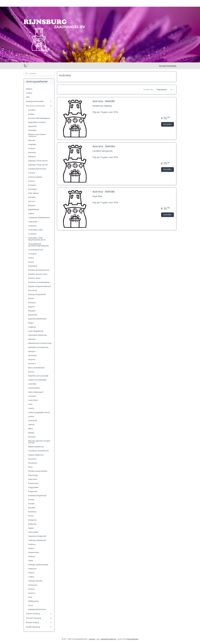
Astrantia (32, 197)
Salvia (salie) (33, 532)
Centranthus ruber (35, 230)
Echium (31, 298)
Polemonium (33, 483)
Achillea (31, 114)
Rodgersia (32, 520)
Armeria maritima (35, 177)
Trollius (31, 577)
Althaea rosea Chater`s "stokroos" (37, 135)
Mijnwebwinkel (133, 639)
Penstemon (33, 463)
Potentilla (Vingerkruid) (37, 496)
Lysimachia (33, 420)
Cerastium (32, 234)
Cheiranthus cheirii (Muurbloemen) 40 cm (37, 239)
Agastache (32, 126)
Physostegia (33, 475)
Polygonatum (33, 487)
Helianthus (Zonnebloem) (38, 347)
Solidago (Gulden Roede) (38, 565)
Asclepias (32, 185)
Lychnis (31, 416)
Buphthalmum (34, 209)
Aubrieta (32, 201)
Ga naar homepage (168, 66)
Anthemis (32, 157)
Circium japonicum (36, 250)
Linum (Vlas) (33, 400)
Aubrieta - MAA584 (103, 146)
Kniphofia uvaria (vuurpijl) (38, 376)
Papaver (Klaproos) (36, 455)
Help (28, 97)
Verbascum (33, 585)
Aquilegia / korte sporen (38, 161)
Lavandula (32, 384)
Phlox (30, 467)
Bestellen (167, 124)
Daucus (31, 262)
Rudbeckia (32, 524)
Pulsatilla (32, 508)
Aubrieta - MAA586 (103, 192)
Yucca (30, 605)
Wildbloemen (33, 601)
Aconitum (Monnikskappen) (39, 118)
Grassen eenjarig (39, 614)
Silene (31, 561)
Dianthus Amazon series (38, 274)
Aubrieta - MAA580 (103, 101)
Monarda (32, 437)
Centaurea (32, 226)
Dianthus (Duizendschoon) (39, 270)
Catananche (33, 222)
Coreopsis (32, 254)
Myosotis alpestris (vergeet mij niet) (39, 442)
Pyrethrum (32, 512)
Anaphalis (32, 144)
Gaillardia (32, 327)
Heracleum (32, 355)
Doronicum (33, 290)
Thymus (31, 573)
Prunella (31, 504)
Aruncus (31, 181)
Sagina (31, 528)
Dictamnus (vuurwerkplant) (39, 282)
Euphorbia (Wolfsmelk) (37, 319)
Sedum (31, 548)
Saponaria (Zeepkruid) (37, 536)
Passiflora (32, 459)
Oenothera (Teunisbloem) (38, 451)
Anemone (32, 152)
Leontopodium (34, 388)
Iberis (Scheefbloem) (36, 368)
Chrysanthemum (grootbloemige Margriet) (38, 245)
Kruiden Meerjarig (39, 627)
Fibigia (31, 323)
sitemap (92, 639)
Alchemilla (32, 130)
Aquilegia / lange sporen (38, 165)
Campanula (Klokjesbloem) (39, 218)
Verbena (32, 589)
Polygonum (33, 491)
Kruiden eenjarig (39, 622)
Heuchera (32, 364)
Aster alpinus (33, 193)
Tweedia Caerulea (35, 581)
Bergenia (32, 205)
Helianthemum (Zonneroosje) (40, 343)
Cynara (31, 258)
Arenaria (32, 173)
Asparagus (33, 189)
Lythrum (31, 425)
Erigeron (32, 307)
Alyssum (32, 140)
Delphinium (33, 266)
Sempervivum (34, 552)
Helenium (32, 339)
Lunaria (31, 408)
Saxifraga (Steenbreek (37, 540)
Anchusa (32, 148)
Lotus (30, 404)
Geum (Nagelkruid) (36, 331)
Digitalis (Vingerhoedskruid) (39, 286)
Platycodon (33, 479)
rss (98, 639)
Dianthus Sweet (34, 278)
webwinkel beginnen (108, 639)
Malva (30, 429)
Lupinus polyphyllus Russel (39, 412)
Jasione (31, 372)
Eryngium (32, 311)
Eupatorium (33, 315)
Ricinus (31, 516)
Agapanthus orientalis (37, 122)
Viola (30, 597)
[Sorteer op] (164, 90)
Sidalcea (32, 556)
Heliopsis (32, 351)
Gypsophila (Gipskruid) (37, 335)
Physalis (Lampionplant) (38, 471)
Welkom (29, 89)
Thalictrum (32, 569)
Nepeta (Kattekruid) (36, 447)
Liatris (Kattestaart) (36, 392)
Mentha (31, 433)
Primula (31, 500)
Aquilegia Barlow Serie (37, 169)
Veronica (32, 593)
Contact (29, 93)
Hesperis (32, 359)
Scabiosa (32, 544)
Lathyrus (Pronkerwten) (37, 380)
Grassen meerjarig (39, 618)
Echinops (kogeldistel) (37, 294)
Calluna (31, 213)
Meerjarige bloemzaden (39, 106)
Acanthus (32, 110)
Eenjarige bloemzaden (39, 101)
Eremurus (32, 303)
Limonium (32, 396)
